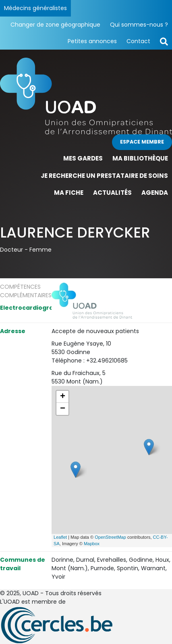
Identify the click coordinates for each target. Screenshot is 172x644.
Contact (138, 41)
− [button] (63, 409)
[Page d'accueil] (86, 96)
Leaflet (60, 537)
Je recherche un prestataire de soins (104, 176)
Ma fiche (69, 193)
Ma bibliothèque (140, 158)
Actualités (112, 193)
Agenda (155, 193)
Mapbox (92, 544)
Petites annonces (92, 41)
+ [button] (63, 397)
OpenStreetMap (110, 537)
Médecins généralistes (35, 8)
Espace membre (142, 142)
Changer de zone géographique (55, 25)
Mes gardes (83, 158)
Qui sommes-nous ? (139, 25)
